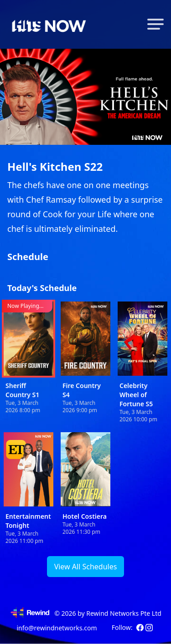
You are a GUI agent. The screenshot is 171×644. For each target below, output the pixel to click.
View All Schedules (86, 567)
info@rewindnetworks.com (57, 628)
